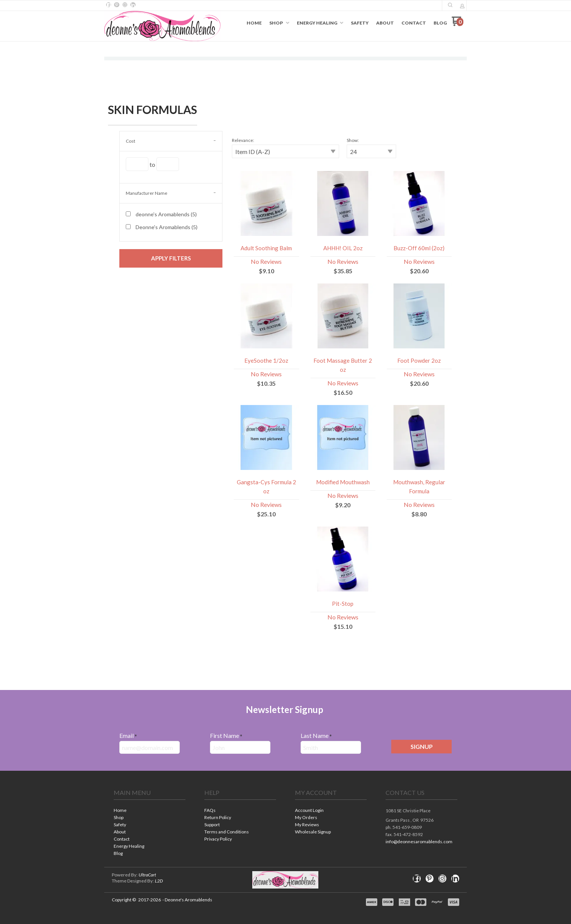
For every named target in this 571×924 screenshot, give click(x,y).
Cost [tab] (130, 141)
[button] (171, 258)
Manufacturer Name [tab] (147, 193)
